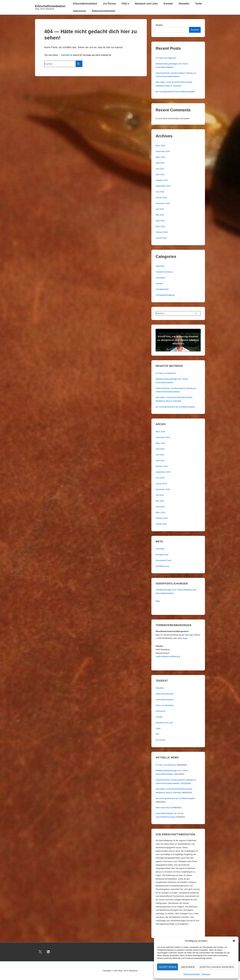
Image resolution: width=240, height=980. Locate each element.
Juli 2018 (160, 209)
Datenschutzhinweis (192, 974)
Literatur (159, 284)
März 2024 (160, 157)
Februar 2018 (162, 232)
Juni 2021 (160, 169)
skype (185, 638)
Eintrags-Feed (162, 555)
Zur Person (109, 4)
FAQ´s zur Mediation (165, 705)
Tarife (199, 4)
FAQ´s (125, 4)
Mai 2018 (160, 215)
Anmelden (160, 549)
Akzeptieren (168, 967)
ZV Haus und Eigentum (166, 58)
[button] (234, 941)
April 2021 (160, 174)
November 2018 (163, 203)
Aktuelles (184, 4)
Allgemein (160, 266)
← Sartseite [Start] (64, 55)
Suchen (159, 25)
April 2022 (160, 163)
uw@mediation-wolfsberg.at (168, 656)
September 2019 (163, 186)
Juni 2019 (160, 192)
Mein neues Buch (163, 808)
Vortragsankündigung (165, 295)
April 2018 (160, 221)
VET (158, 734)
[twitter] (40, 952)
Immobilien (160, 278)
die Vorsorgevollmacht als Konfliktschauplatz (175, 92)
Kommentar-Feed (163, 560)
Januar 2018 (161, 238)
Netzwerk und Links (146, 4)
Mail (187, 635)
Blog (158, 601)
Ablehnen (188, 967)
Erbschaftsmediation (50, 6)
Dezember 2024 (163, 151)
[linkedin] (48, 952)
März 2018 (160, 226)
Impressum (206, 974)
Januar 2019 (161, 198)
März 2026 (160, 146)
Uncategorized (162, 289)
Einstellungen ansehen (217, 967)
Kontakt (168, 4)
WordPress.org (162, 566)
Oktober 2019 (162, 180)
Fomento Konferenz (164, 272)
